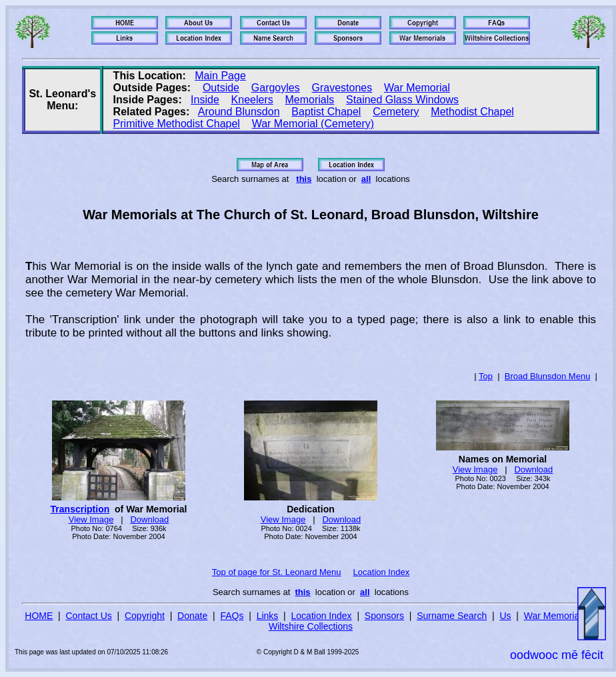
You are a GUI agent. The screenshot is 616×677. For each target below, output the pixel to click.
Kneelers (252, 100)
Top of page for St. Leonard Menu (277, 572)
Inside (205, 100)
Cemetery (396, 112)
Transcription (80, 509)
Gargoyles (276, 88)
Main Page (220, 76)
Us (505, 616)
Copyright (145, 616)
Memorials (310, 100)
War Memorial (417, 88)
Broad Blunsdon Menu (548, 376)
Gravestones (342, 88)
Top (486, 376)
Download (149, 519)
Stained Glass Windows (402, 100)
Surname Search (452, 616)
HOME (39, 616)
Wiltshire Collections (311, 626)
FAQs (232, 616)
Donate (192, 616)
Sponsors (384, 616)
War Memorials (555, 616)
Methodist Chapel (472, 112)
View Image (91, 519)
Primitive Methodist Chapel (177, 124)
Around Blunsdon (239, 112)
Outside (221, 88)
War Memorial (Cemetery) (313, 124)
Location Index (382, 572)
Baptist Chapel (326, 112)
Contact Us (89, 616)
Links (268, 616)
